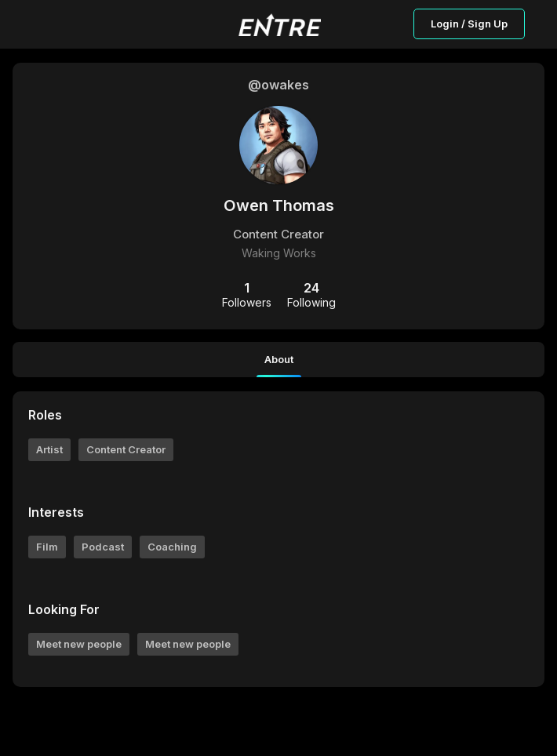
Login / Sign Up (469, 24)
